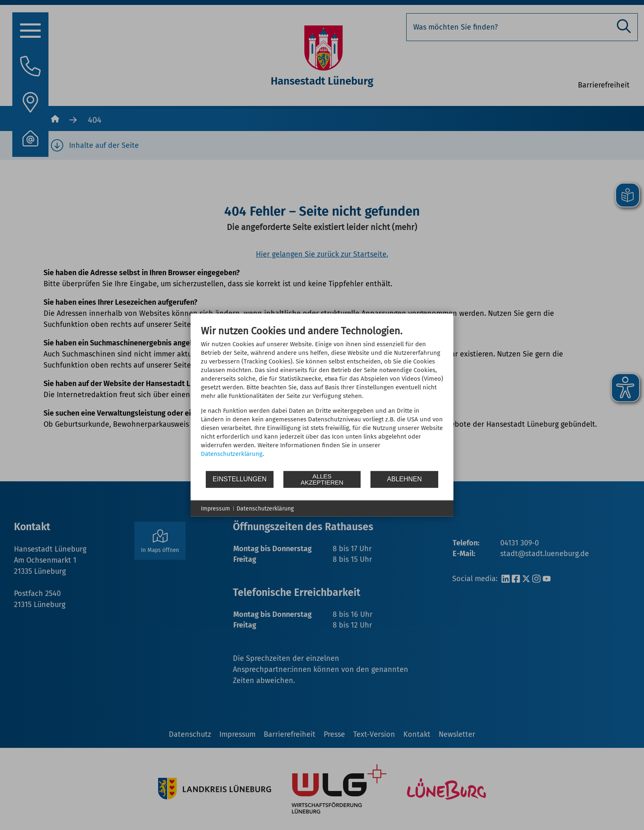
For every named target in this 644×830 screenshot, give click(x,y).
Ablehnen (404, 479)
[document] (322, 397)
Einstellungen (240, 479)
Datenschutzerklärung (232, 453)
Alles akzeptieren (322, 479)
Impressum (215, 508)
